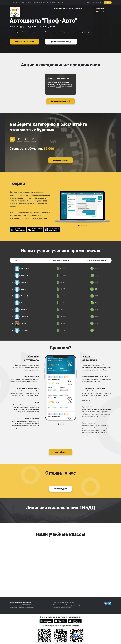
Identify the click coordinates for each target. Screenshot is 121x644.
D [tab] (33, 139)
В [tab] (19, 139)
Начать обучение (61, 452)
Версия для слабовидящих (22, 3)
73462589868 (99, 9)
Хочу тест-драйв (60, 489)
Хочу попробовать (60, 160)
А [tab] (12, 139)
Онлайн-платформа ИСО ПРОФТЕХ (20, 605)
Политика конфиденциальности (63, 603)
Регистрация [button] (97, 3)
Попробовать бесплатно (24, 42)
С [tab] (26, 139)
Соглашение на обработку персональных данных (69, 605)
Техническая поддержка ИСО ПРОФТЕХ (22, 607)
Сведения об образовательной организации (48, 3)
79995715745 (99, 11)
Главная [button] (88, 3)
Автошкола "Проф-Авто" (43, 21)
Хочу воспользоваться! (60, 101)
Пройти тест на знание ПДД (61, 42)
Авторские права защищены (62, 607)
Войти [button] (108, 3)
